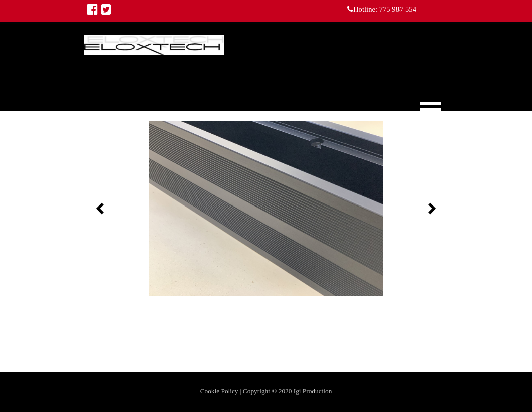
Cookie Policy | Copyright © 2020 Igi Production (266, 391)
